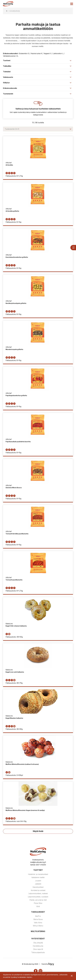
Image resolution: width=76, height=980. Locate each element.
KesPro (38, 916)
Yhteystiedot (38, 939)
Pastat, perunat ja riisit (38, 900)
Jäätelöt (38, 884)
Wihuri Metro (38, 926)
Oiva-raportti (38, 949)
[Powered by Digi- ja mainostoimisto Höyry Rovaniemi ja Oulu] (48, 964)
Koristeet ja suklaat (38, 891)
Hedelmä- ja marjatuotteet (38, 874)
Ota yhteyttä (38, 943)
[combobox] (38, 129)
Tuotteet (38, 870)
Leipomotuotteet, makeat (38, 894)
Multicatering (38, 932)
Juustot (38, 881)
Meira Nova (38, 920)
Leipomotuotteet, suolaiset (38, 897)
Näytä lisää (38, 831)
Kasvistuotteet (38, 887)
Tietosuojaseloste (38, 953)
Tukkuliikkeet (38, 912)
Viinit (38, 907)
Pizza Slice (38, 903)
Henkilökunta (38, 946)
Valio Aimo (38, 923)
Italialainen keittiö (38, 878)
